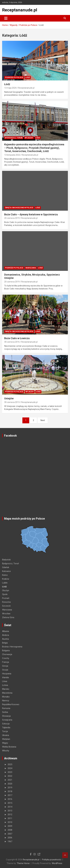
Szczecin (6, 606)
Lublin (5, 583)
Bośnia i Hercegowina (12, 647)
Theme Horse (23, 863)
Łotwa (5, 685)
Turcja (5, 731)
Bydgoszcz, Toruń (14, 138)
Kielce (5, 575)
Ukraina (6, 735)
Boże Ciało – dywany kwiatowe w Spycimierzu (31, 214)
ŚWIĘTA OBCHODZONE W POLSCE (19, 208)
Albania (6, 631)
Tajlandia (6, 728)
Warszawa (31, 268)
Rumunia (6, 708)
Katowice (6, 571)
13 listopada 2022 (12, 155)
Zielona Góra (8, 617)
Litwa (5, 681)
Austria (5, 639)
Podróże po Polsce (14, 77)
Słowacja (6, 716)
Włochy (6, 751)
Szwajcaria (7, 720)
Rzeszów (6, 602)
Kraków (6, 579)
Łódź (28, 77)
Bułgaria (6, 651)
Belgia (5, 643)
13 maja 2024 (10, 88)
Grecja (5, 666)
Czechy (6, 658)
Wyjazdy (29, 138)
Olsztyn (6, 590)
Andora (6, 635)
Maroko (6, 689)
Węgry (5, 743)
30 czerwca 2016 (12, 342)
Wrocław (6, 614)
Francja (6, 662)
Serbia (5, 712)
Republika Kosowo (11, 704)
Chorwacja (7, 654)
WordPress (57, 863)
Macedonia (7, 693)
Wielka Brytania (9, 747)
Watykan (6, 739)
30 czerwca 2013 (12, 402)
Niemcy (6, 701)
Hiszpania (7, 674)
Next (43, 420)
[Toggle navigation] (6, 18)
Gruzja (5, 670)
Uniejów (9, 398)
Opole (5, 594)
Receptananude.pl (20, 10)
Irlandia (5, 677)
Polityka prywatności (52, 860)
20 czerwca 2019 (12, 218)
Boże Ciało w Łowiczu (17, 338)
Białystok (6, 560)
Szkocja (6, 724)
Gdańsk (6, 567)
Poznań (6, 598)
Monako (6, 697)
